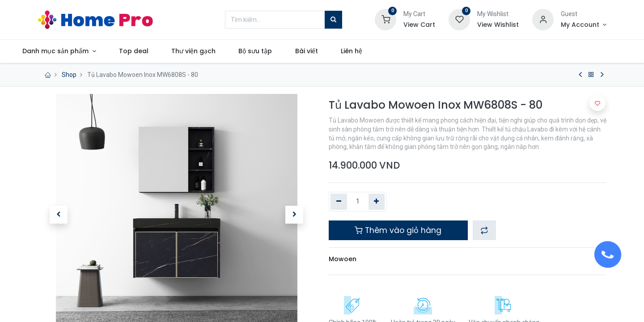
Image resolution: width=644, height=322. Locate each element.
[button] (58, 215)
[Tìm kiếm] (333, 20)
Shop (69, 75)
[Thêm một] (377, 202)
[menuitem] (160, 51)
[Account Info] (584, 25)
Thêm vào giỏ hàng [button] (398, 230)
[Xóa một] (339, 202)
